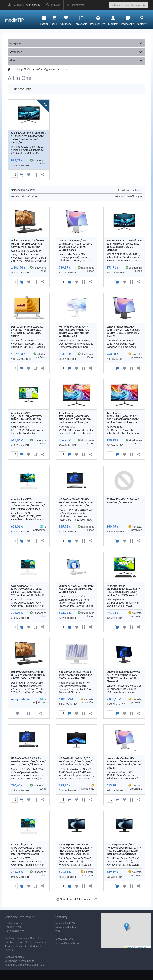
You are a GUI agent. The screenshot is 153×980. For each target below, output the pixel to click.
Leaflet (129, 947)
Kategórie (76, 43)
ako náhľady (134, 196)
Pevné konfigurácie (44, 69)
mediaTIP (14, 20)
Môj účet (113, 19)
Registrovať (75, 5)
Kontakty (142, 19)
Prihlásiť (53, 5)
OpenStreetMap (141, 947)
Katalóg (44, 19)
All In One (63, 69)
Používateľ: (24, 5)
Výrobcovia (76, 52)
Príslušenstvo (98, 19)
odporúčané (29, 196)
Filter (76, 60)
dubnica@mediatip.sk (67, 943)
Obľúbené (66, 19)
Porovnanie (81, 19)
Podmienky (128, 19)
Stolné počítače (22, 69)
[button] (126, 927)
